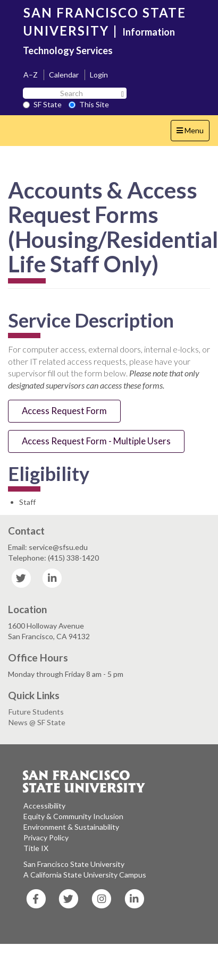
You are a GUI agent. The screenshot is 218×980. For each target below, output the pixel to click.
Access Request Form (64, 411)
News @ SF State (37, 722)
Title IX (36, 848)
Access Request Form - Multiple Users (96, 441)
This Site (89, 104)
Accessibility (44, 806)
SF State (42, 104)
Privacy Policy (46, 837)
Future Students (36, 712)
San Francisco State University (74, 864)
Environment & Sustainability (71, 827)
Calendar (64, 75)
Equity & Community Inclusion (73, 816)
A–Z (31, 75)
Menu (193, 133)
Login (99, 75)
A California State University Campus (85, 875)
